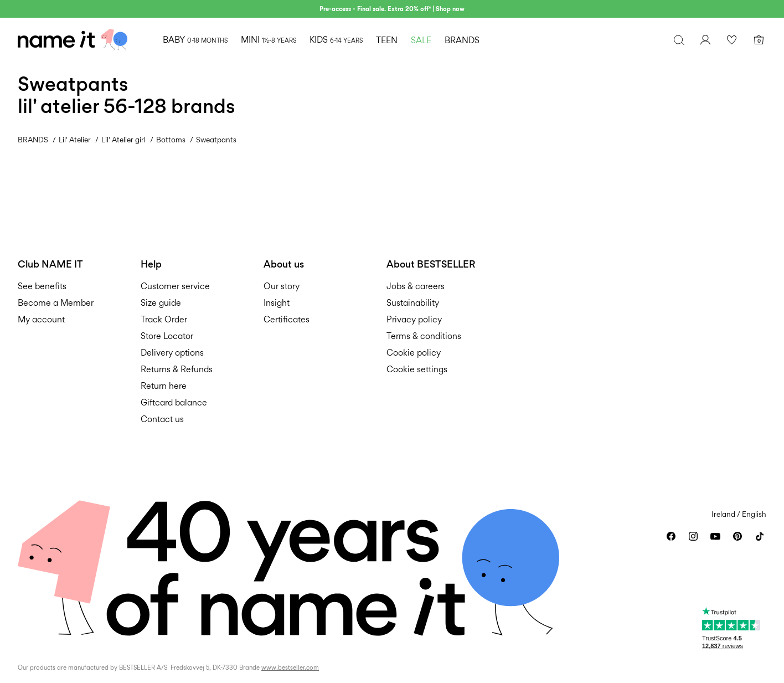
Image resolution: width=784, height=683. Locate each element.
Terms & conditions (424, 336)
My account (41, 319)
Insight (277, 303)
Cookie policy (414, 353)
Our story (282, 286)
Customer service (175, 286)
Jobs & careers (416, 286)
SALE (421, 40)
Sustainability (413, 303)
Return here (164, 386)
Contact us (162, 419)
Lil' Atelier (75, 140)
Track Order (164, 319)
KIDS (336, 40)
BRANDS (462, 40)
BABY (195, 40)
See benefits (42, 286)
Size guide (161, 303)
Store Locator (167, 336)
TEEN (387, 40)
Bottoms (171, 140)
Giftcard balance (174, 402)
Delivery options (172, 353)
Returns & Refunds (177, 369)
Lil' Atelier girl (123, 140)
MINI (269, 40)
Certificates (287, 319)
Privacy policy (414, 319)
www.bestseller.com (290, 667)
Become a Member (56, 303)
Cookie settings (417, 369)
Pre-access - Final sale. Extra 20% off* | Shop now (392, 9)
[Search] (679, 40)
